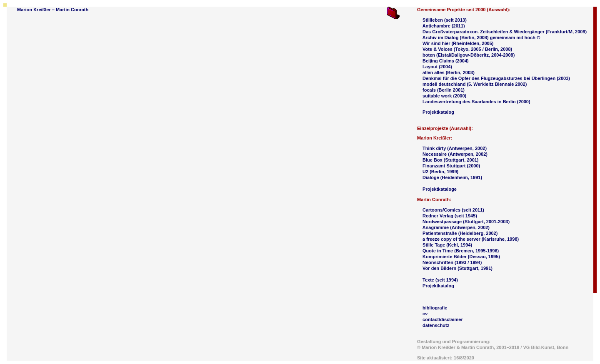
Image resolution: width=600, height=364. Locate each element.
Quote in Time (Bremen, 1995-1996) (461, 251)
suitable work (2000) (444, 96)
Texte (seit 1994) (440, 280)
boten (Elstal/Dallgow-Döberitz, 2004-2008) (469, 55)
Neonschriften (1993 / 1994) (452, 262)
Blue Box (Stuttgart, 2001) (450, 160)
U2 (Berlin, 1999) (440, 172)
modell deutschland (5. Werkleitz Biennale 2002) (475, 84)
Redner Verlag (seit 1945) (450, 216)
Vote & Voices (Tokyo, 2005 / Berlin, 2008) (467, 49)
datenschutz (436, 325)
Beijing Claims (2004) (446, 61)
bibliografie (435, 308)
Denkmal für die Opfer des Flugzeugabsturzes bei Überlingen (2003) (496, 78)
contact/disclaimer (443, 319)
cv (425, 314)
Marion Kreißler (34, 10)
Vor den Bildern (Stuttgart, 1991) (457, 268)
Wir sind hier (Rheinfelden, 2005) (458, 43)
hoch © (532, 37)
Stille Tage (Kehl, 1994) (447, 245)
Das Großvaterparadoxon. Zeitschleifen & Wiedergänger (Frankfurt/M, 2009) (505, 32)
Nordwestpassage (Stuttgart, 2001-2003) (466, 222)
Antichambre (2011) (444, 26)
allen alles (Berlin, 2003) (449, 72)
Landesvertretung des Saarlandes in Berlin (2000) (476, 102)
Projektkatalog (438, 112)
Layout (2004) (437, 67)
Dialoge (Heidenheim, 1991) (452, 177)
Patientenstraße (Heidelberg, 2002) (460, 233)
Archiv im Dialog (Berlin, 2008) (456, 37)
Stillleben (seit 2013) (445, 20)
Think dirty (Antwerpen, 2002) (455, 148)
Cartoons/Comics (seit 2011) (453, 210)
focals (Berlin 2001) (444, 90)
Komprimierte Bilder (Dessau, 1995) (461, 257)
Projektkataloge (440, 189)
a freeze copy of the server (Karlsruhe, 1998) (470, 239)
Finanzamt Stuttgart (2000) (451, 166)
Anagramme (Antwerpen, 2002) (456, 227)
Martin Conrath (72, 10)
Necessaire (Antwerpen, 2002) (455, 154)
